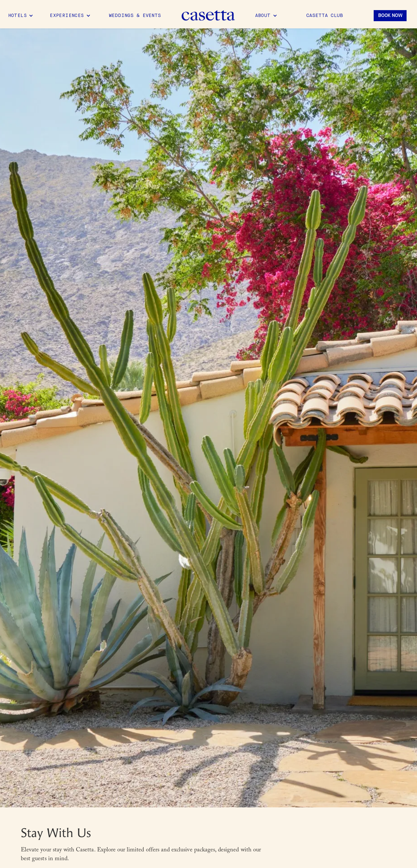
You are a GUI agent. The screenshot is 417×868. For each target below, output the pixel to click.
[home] (208, 16)
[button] (21, 16)
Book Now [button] (390, 16)
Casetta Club (325, 16)
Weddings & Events (135, 16)
